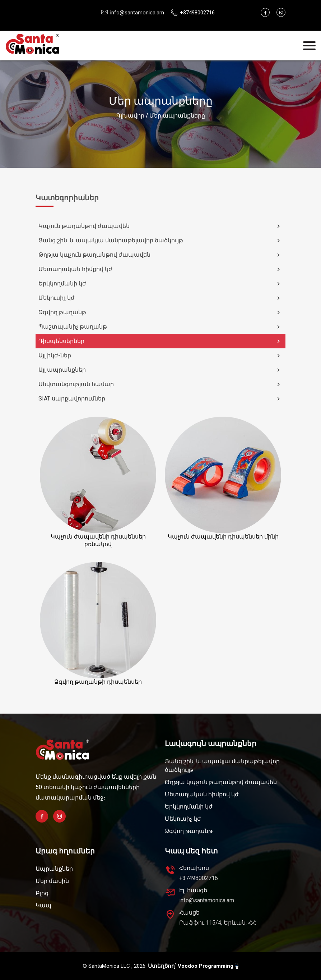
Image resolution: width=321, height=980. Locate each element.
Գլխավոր (130, 116)
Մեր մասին (52, 881)
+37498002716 (199, 878)
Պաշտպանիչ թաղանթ (160, 327)
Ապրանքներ (54, 869)
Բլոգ (42, 893)
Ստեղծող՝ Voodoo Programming (193, 966)
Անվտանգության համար (160, 384)
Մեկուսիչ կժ (160, 298)
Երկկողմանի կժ (160, 284)
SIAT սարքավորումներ (160, 399)
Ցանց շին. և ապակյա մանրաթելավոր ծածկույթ (160, 241)
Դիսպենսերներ (160, 341)
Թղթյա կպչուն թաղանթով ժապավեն (160, 255)
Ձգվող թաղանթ (160, 312)
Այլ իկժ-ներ (160, 356)
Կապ (43, 905)
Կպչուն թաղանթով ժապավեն (160, 226)
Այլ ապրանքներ (160, 370)
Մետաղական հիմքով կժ (160, 269)
